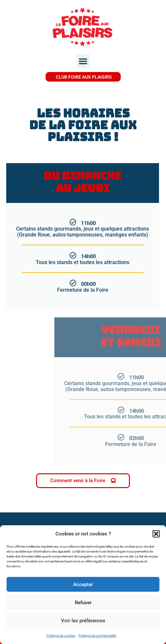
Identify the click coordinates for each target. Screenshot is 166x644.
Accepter (83, 584)
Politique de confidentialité (97, 636)
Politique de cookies (61, 636)
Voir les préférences (83, 621)
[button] (156, 534)
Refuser (83, 603)
